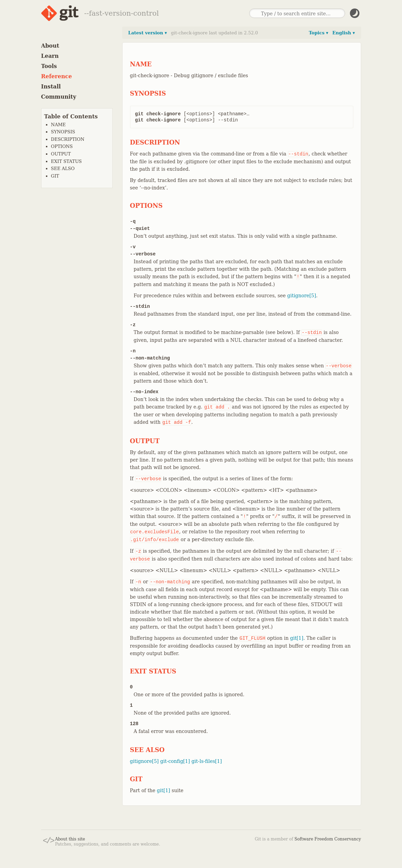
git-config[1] (175, 761)
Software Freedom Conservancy (328, 839)
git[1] (297, 638)
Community (59, 97)
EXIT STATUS (67, 161)
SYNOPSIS (63, 132)
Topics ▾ (318, 33)
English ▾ (343, 33)
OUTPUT (61, 154)
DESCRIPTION (68, 139)
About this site (70, 839)
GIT (55, 176)
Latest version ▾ (148, 33)
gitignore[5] (302, 296)
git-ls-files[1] (206, 761)
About (50, 46)
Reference (57, 76)
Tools (49, 66)
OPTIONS (62, 146)
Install (51, 87)
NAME (59, 125)
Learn (50, 56)
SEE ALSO (63, 169)
